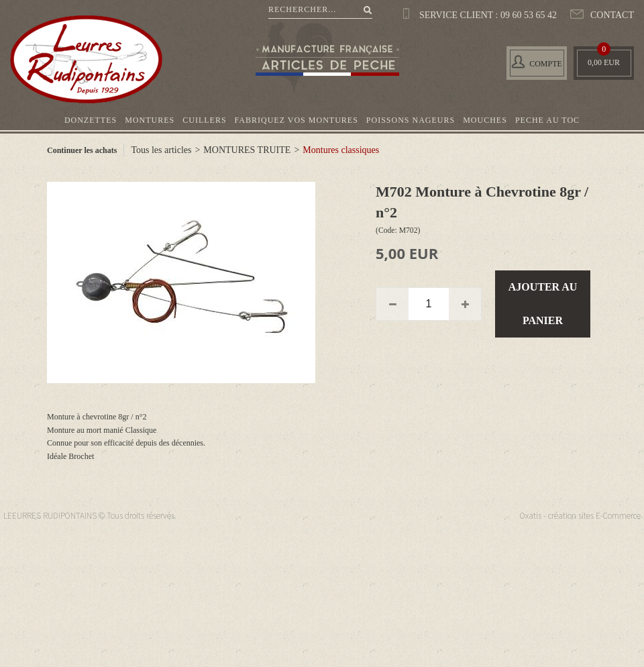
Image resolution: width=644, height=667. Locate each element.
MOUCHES (485, 120)
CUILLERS (204, 120)
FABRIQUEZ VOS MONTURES (297, 120)
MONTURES (150, 120)
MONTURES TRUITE (247, 150)
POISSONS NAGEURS (411, 120)
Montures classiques (341, 150)
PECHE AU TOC (547, 120)
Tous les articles (161, 150)
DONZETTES (91, 120)
